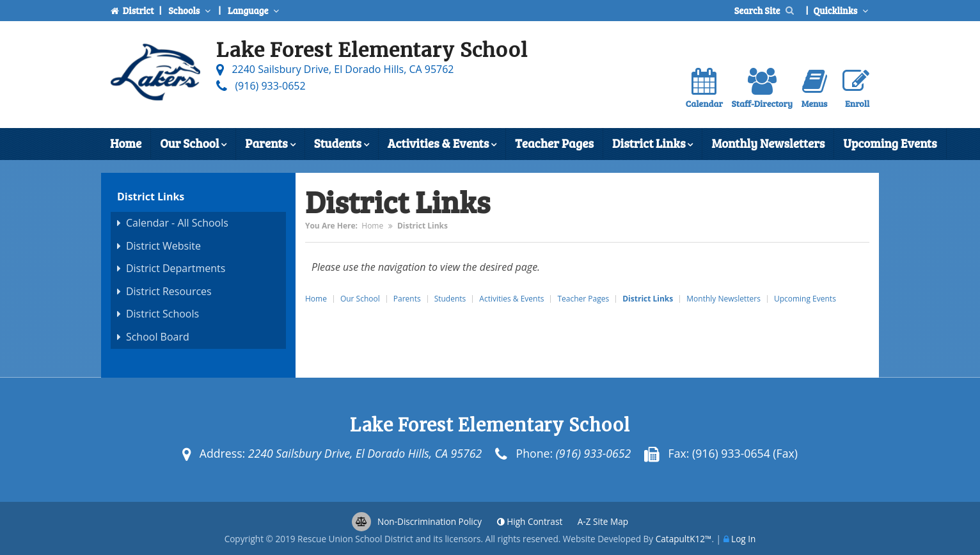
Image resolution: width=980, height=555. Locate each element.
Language (255, 10)
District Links (652, 145)
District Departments (176, 268)
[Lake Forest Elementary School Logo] (155, 75)
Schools (191, 10)
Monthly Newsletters (768, 143)
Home (126, 143)
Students (342, 145)
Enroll (856, 89)
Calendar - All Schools (177, 223)
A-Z (603, 521)
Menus (815, 89)
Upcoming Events (890, 143)
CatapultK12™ (684, 539)
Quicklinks (842, 10)
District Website (163, 246)
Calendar (704, 89)
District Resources (169, 291)
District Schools (162, 314)
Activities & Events (442, 145)
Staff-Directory (762, 89)
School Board (158, 337)
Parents (270, 145)
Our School (193, 145)
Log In (743, 539)
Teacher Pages (554, 143)
